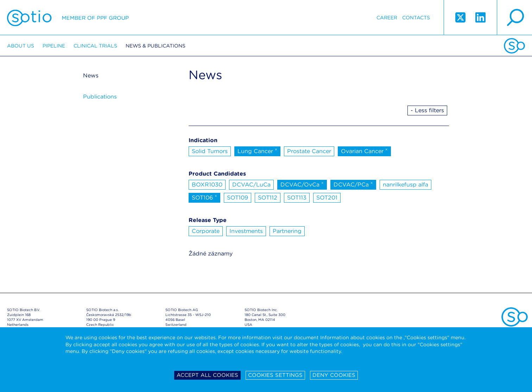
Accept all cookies (207, 375)
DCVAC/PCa (353, 184)
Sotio (68, 18)
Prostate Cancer (309, 151)
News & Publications (156, 46)
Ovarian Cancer (364, 151)
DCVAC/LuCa (251, 185)
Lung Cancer (257, 151)
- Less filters (427, 110)
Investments (246, 231)
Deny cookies (334, 375)
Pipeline (54, 46)
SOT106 (204, 197)
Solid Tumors (210, 151)
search (514, 18)
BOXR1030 (207, 185)
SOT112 (268, 198)
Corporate (206, 231)
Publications (100, 97)
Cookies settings (275, 375)
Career (387, 18)
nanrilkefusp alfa (406, 185)
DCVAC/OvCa (302, 184)
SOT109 (237, 198)
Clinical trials (95, 46)
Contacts (416, 18)
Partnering (287, 231)
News (91, 75)
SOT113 (297, 198)
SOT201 (327, 198)
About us (21, 46)
